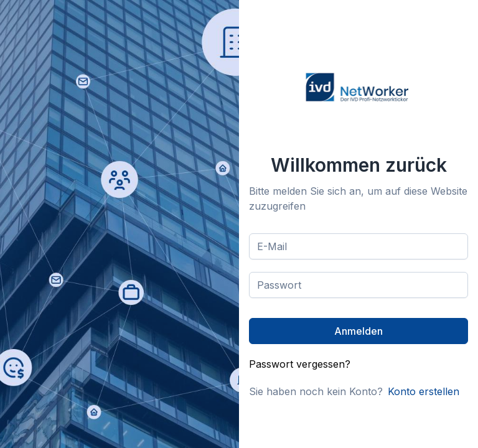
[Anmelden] (358, 331)
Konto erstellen (424, 391)
